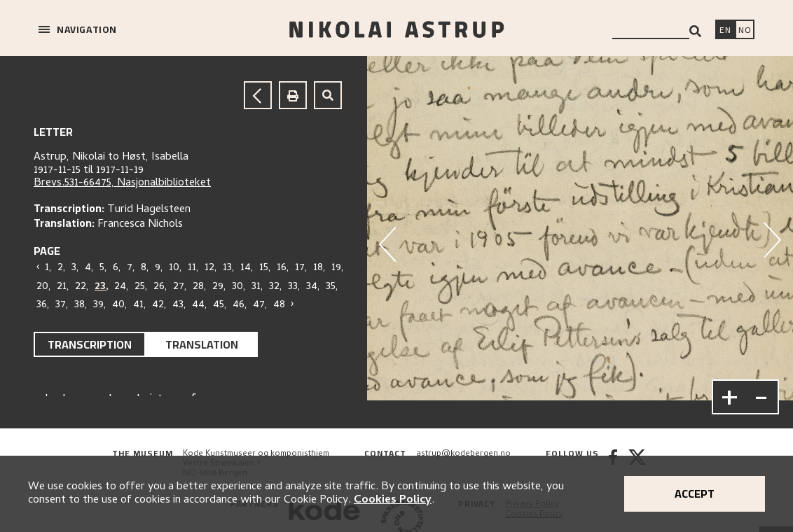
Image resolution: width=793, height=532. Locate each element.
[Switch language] (725, 31)
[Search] (695, 31)
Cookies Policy (393, 500)
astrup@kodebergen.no (463, 454)
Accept (695, 493)
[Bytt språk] (745, 31)
